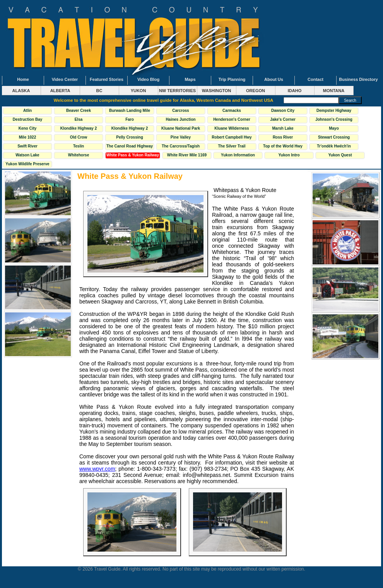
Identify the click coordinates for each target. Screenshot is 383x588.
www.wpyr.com (97, 469)
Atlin (27, 111)
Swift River (27, 146)
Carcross (180, 111)
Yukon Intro (289, 155)
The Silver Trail (232, 146)
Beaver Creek (79, 111)
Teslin (79, 146)
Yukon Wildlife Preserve (27, 164)
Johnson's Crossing (334, 119)
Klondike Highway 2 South (130, 129)
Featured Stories (107, 79)
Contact (315, 79)
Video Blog (148, 79)
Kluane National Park (181, 128)
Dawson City (283, 111)
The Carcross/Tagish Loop (181, 147)
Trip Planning (232, 79)
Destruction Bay (28, 119)
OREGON (256, 91)
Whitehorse (79, 155)
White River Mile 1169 (187, 155)
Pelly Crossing (129, 137)
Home (23, 79)
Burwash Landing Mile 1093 (130, 111)
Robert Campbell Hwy (232, 137)
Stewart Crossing (334, 137)
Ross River (283, 137)
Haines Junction (180, 119)
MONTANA (334, 91)
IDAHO (295, 91)
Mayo (334, 128)
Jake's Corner (283, 119)
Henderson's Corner (232, 119)
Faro (130, 119)
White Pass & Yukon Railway (133, 155)
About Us (274, 79)
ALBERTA (60, 91)
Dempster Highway (334, 111)
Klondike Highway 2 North (79, 129)
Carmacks (232, 111)
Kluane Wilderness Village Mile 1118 (232, 129)
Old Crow (79, 137)
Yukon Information (238, 155)
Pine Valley (181, 137)
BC (99, 91)
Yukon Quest (340, 155)
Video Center (65, 79)
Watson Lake (27, 155)
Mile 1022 (27, 137)
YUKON (138, 91)
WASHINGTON (217, 91)
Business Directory (358, 79)
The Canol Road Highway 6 (130, 147)
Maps (190, 79)
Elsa (79, 119)
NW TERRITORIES (177, 91)
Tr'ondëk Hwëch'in (334, 146)
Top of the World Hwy (283, 146)
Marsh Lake (283, 128)
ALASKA (21, 91)
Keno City (28, 128)
